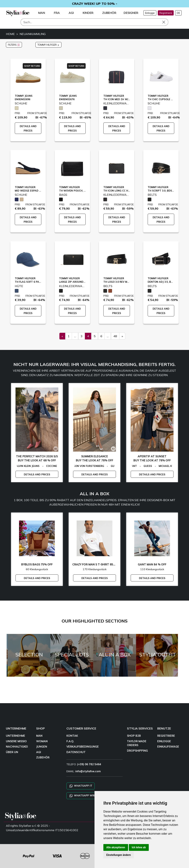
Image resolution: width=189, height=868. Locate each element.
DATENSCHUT (76, 752)
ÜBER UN (12, 752)
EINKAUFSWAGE (168, 747)
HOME (10, 34)
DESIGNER (131, 13)
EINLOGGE (164, 741)
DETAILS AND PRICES (37, 474)
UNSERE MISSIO (16, 741)
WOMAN (42, 741)
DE (178, 13)
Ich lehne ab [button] (139, 847)
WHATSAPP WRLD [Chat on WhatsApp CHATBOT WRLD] (83, 796)
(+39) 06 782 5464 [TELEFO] (89, 764)
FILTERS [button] (14, 45)
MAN (39, 736)
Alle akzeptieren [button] (116, 847)
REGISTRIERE (166, 736)
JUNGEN (42, 747)
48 (115, 336)
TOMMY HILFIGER (48, 45)
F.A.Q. (70, 741)
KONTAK (72, 736)
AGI (39, 752)
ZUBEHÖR (43, 757)
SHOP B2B (134, 736)
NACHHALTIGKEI (17, 747)
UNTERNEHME (16, 736)
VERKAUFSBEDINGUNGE (83, 747)
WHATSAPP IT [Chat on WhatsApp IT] (81, 786)
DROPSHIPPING (137, 751)
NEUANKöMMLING (33, 34)
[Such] (94, 22)
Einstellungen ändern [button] (119, 855)
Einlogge (150, 13)
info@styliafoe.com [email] (88, 771)
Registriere (166, 13)
